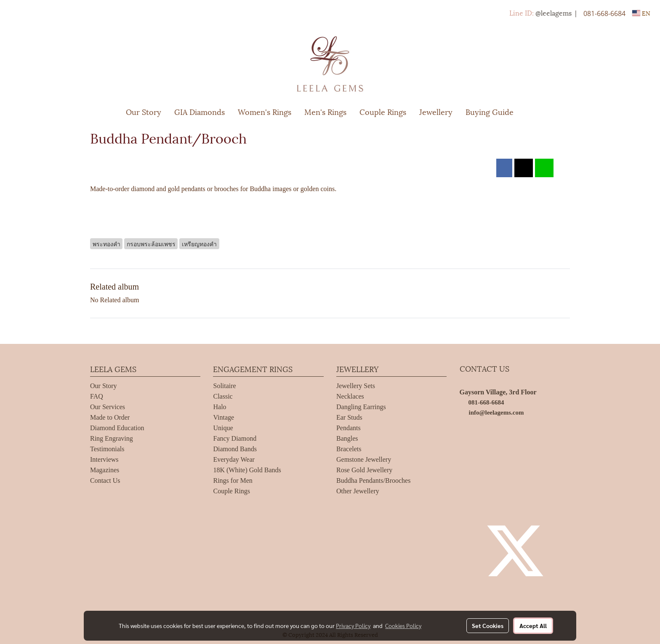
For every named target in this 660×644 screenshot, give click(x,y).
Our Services (108, 407)
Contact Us (105, 480)
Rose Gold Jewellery (364, 470)
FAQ (97, 396)
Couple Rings (383, 111)
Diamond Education (117, 428)
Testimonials (107, 449)
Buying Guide (490, 111)
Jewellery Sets (356, 386)
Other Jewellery (358, 491)
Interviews (104, 459)
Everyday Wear (234, 459)
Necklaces (350, 396)
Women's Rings (265, 111)
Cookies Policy (403, 625)
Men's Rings (325, 111)
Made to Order (110, 417)
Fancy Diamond (235, 438)
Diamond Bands (235, 449)
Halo (220, 407)
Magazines (105, 470)
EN (641, 13)
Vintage (224, 417)
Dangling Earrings (361, 407)
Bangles (347, 438)
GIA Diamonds (200, 111)
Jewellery (436, 111)
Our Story (144, 111)
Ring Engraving (112, 438)
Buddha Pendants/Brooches (373, 480)
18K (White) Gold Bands (247, 470)
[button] (532, 112)
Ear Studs (349, 417)
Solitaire (224, 386)
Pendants (349, 428)
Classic (223, 396)
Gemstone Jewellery (364, 459)
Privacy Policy (353, 625)
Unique (223, 428)
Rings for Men (233, 480)
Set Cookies (488, 625)
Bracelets (349, 449)
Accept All (533, 625)
